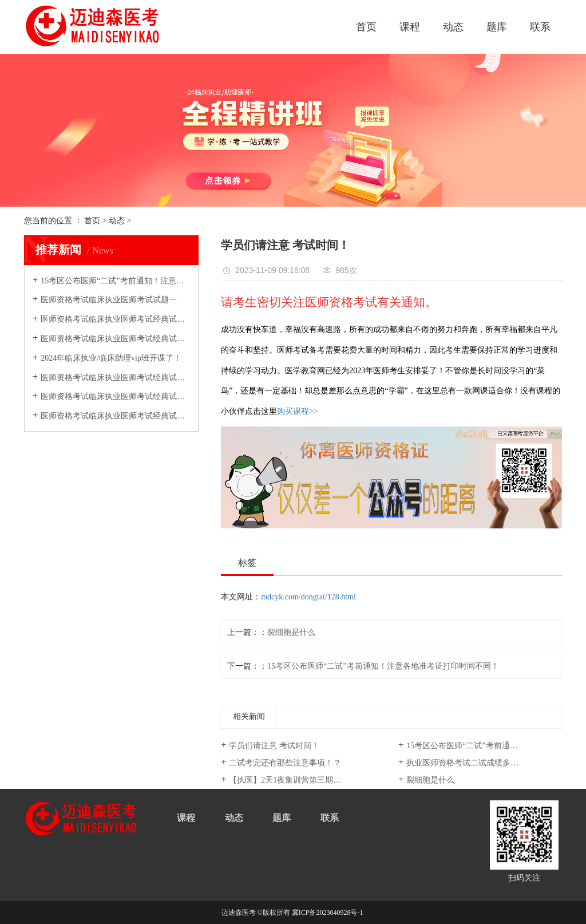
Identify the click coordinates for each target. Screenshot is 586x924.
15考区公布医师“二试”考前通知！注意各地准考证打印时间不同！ (115, 281)
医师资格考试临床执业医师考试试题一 (109, 300)
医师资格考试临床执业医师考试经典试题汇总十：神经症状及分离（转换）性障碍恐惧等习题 (115, 416)
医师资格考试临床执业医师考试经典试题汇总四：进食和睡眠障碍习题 (115, 319)
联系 (540, 27)
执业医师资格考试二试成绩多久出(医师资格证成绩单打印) (484, 763)
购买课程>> (298, 411)
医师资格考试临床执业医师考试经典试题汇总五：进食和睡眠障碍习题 (115, 396)
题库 (497, 27)
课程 (410, 27)
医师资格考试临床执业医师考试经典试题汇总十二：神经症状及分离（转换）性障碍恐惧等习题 (115, 378)
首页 (366, 27)
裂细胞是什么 (291, 632)
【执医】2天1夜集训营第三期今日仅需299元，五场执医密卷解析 (307, 780)
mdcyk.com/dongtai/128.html (308, 597)
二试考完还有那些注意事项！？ (285, 763)
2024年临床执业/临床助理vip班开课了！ (111, 358)
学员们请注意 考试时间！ (274, 746)
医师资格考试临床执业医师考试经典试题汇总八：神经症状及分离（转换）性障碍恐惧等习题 (115, 339)
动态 (453, 27)
